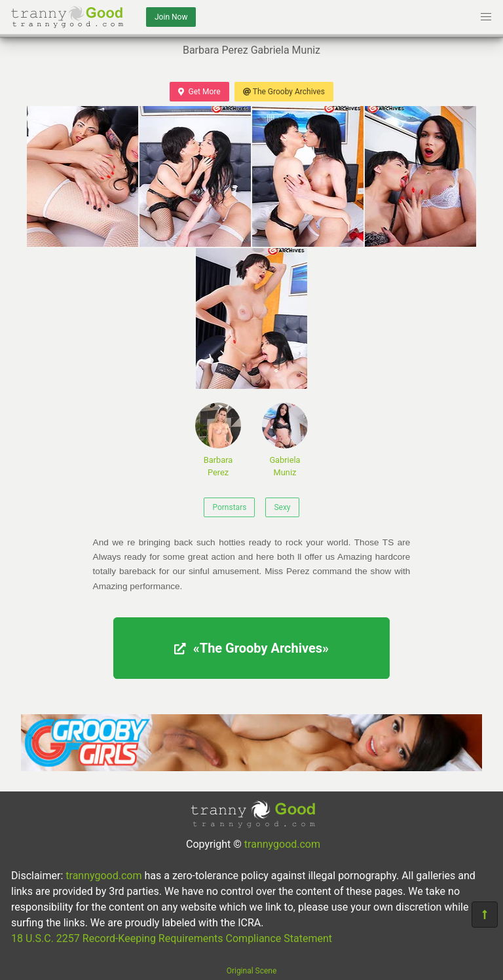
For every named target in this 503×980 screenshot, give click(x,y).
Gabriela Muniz (285, 440)
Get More (199, 92)
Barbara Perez (218, 440)
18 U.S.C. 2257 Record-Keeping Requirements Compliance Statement (172, 938)
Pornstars (229, 507)
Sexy (282, 507)
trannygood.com (282, 844)
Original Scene (252, 971)
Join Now (171, 17)
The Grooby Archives (284, 92)
